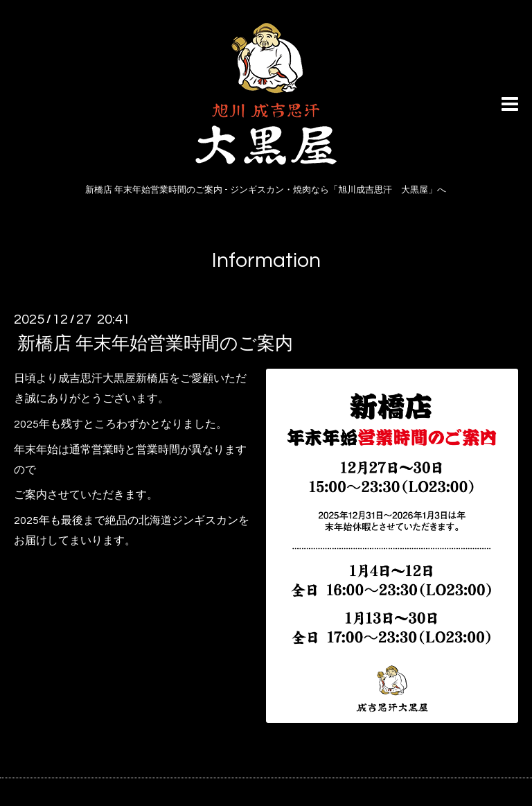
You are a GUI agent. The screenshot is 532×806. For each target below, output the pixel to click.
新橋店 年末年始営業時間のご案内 (155, 344)
